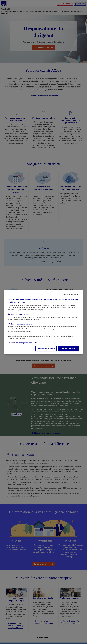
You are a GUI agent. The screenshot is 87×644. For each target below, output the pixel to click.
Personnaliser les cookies (46, 349)
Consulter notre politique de (25, 343)
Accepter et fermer (68, 349)
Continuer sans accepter (70, 294)
